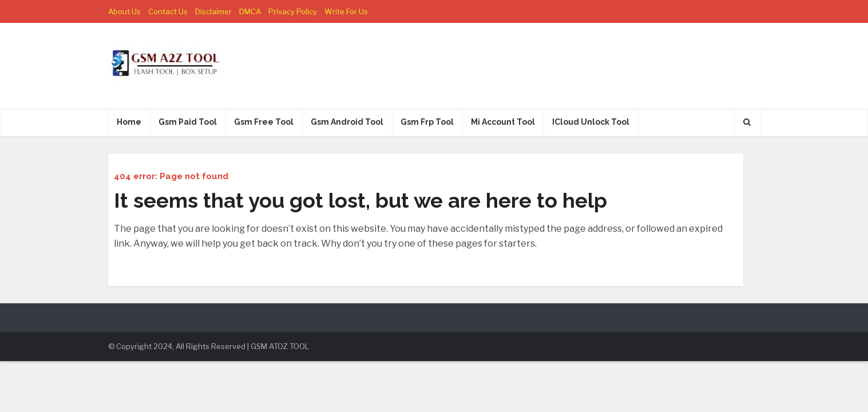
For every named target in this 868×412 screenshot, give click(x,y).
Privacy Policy (293, 11)
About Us (124, 11)
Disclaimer (213, 11)
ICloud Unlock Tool (591, 122)
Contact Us (168, 11)
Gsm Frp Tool (427, 122)
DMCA (250, 11)
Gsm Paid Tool (188, 122)
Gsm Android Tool (347, 122)
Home (129, 122)
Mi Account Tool (503, 122)
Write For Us (346, 11)
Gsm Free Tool (264, 122)
